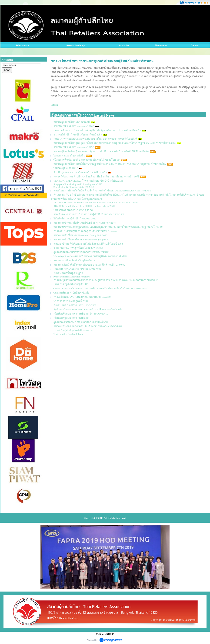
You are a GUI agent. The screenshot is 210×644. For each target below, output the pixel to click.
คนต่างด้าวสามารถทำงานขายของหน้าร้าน (77, 269)
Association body (76, 45)
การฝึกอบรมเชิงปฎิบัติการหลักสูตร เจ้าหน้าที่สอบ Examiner (86, 231)
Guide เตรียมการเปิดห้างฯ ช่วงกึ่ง (71, 293)
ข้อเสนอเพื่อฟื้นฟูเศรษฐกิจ (68, 273)
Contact (195, 45)
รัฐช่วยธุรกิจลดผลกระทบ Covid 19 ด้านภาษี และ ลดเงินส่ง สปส (88, 309)
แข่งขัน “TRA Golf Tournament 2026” (74, 126)
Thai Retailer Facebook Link (68, 334)
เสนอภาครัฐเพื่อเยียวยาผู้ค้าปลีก (71, 284)
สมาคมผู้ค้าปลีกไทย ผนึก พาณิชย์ (72, 122)
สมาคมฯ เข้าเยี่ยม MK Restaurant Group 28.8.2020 (80, 235)
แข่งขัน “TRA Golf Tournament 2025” (74, 147)
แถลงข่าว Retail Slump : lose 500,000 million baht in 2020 (84, 206)
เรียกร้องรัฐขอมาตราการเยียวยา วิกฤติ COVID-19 (81, 314)
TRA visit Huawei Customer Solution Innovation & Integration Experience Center (96, 202)
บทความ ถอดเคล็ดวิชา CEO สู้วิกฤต (73, 210)
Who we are (22, 45)
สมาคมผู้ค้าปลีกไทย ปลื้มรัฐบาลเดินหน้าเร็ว (78, 135)
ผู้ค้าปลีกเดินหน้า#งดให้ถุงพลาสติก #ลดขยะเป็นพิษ (81, 322)
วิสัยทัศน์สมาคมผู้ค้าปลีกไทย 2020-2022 (75, 218)
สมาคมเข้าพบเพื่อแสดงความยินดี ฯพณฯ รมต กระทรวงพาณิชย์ (88, 326)
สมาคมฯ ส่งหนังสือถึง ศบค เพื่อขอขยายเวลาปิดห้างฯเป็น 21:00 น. (89, 265)
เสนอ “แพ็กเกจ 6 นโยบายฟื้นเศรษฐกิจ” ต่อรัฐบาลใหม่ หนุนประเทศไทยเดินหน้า (97, 130)
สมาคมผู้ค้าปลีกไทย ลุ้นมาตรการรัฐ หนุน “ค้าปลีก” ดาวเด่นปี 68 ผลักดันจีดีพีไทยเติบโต (101, 151)
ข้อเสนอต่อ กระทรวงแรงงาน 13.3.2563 (75, 305)
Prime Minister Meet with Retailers (72, 277)
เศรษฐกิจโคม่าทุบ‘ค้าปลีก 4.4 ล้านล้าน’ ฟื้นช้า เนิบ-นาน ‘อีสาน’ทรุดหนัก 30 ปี (96, 177)
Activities (124, 45)
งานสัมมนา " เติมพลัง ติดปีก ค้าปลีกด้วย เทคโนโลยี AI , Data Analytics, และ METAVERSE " (103, 190)
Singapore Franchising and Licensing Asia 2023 (78, 184)
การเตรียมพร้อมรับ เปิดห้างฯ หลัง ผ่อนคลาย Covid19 (82, 297)
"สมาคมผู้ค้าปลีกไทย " (66, 168)
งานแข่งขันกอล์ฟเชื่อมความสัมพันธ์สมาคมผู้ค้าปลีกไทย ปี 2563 (88, 244)
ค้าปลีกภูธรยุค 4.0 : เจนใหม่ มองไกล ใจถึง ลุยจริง (80, 172)
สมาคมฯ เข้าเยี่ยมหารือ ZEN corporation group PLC (81, 239)
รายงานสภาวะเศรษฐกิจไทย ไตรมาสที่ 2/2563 (78, 248)
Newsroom (161, 45)
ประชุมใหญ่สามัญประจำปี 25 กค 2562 (74, 330)
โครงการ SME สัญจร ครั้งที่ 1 (69, 156)
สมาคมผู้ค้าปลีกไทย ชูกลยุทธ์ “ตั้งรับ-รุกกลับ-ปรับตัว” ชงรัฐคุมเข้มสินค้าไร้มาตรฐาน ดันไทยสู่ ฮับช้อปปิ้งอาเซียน (115, 143)
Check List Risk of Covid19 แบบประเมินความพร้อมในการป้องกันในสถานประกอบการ (100, 288)
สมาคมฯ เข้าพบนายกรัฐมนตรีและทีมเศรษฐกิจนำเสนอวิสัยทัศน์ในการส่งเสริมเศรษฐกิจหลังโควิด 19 (108, 227)
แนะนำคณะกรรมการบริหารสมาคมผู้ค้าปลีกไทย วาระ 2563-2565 (89, 214)
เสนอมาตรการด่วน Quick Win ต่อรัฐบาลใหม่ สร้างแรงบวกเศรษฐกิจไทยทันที (95, 139)
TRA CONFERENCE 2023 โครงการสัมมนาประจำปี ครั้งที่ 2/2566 (88, 181)
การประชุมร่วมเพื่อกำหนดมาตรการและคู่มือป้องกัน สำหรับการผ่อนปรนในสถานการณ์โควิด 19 (106, 280)
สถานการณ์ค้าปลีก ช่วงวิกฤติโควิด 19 (74, 260)
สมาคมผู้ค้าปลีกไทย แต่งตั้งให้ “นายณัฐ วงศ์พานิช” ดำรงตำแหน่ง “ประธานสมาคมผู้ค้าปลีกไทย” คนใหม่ (110, 164)
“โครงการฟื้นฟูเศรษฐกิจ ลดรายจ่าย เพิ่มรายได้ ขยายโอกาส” (87, 160)
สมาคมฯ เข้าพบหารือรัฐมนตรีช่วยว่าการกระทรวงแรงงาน (85, 223)
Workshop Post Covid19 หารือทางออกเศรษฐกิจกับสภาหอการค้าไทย (90, 256)
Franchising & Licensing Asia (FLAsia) (74, 187)
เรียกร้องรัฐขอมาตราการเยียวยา (71, 318)
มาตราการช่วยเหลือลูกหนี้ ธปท (71, 301)
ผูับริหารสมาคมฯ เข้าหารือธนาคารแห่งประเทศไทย (81, 252)
